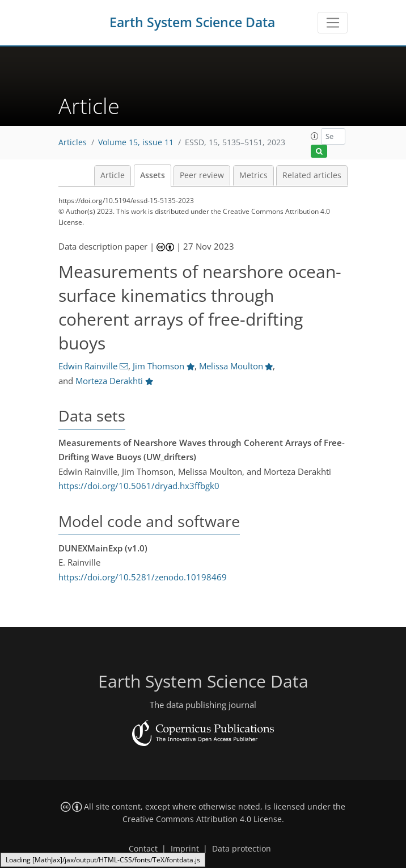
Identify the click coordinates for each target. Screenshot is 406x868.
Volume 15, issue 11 (136, 142)
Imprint (185, 849)
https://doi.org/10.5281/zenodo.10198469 (143, 577)
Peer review (202, 175)
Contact (143, 849)
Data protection (242, 849)
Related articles (312, 175)
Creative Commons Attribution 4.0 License (202, 819)
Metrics (253, 175)
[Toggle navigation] (333, 23)
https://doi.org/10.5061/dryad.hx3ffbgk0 (139, 486)
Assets (153, 175)
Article (113, 175)
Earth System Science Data (192, 22)
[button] (315, 136)
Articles (73, 142)
